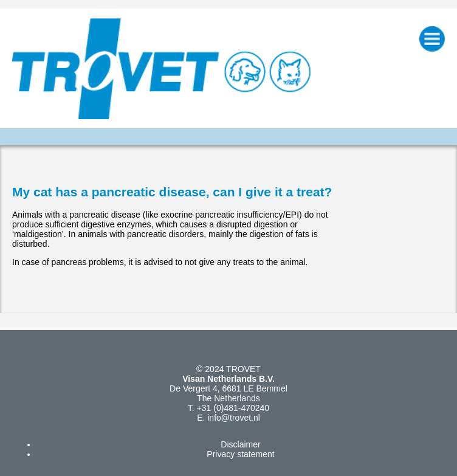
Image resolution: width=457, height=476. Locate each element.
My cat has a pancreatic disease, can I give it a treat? (172, 192)
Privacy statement (240, 454)
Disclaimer (240, 444)
